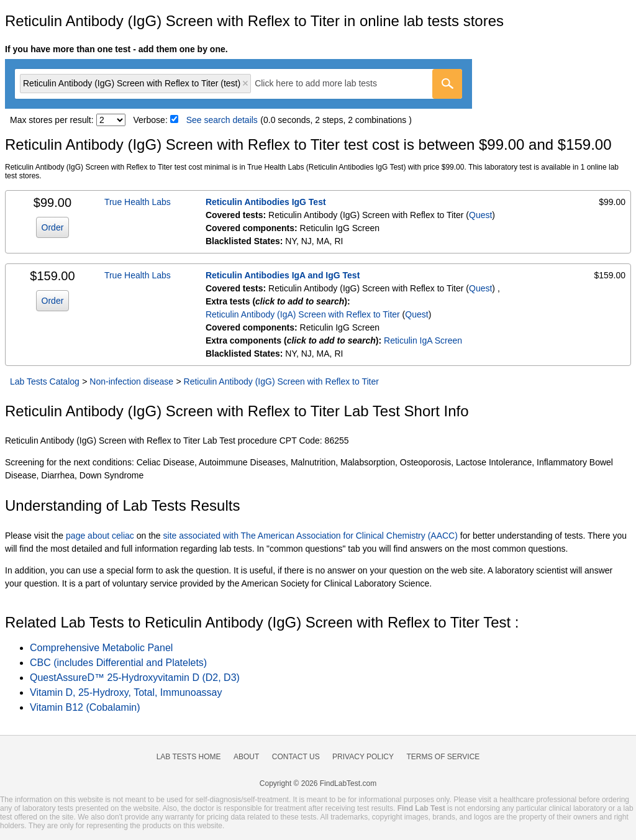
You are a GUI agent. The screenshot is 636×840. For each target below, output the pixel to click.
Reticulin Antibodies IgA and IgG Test (283, 275)
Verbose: (151, 120)
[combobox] (238, 84)
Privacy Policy (363, 757)
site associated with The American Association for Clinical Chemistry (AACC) (311, 536)
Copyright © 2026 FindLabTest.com (318, 783)
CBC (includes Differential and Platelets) (118, 663)
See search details (222, 120)
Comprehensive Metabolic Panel (101, 648)
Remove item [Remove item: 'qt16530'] (245, 83)
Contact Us (296, 757)
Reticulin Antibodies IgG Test (266, 202)
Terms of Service (443, 757)
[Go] (447, 84)
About (246, 757)
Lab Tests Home (189, 757)
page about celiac (100, 536)
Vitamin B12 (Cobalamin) (85, 707)
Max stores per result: (52, 120)
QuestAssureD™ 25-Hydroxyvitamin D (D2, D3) (135, 678)
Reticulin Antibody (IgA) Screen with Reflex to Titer (303, 314)
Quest (480, 215)
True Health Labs (138, 202)
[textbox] (325, 84)
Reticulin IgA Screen (423, 340)
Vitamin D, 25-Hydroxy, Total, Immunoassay (126, 692)
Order (53, 227)
